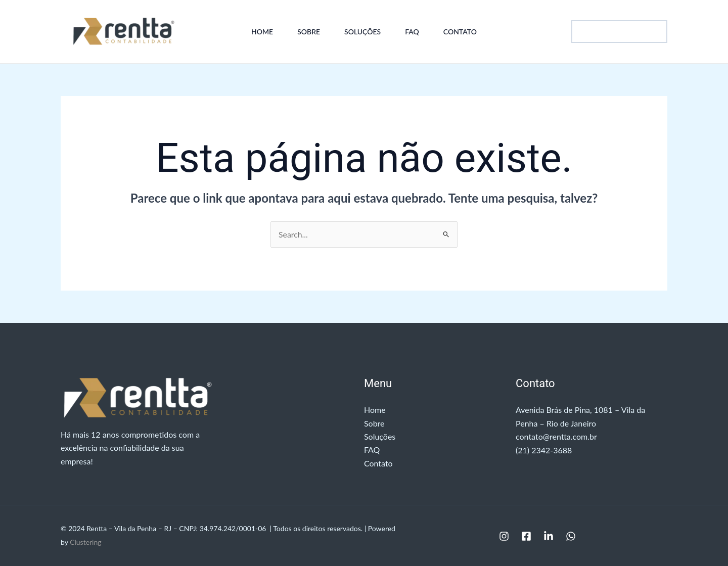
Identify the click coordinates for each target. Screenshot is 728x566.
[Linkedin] (549, 537)
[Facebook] (526, 537)
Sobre (309, 32)
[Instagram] (504, 537)
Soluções (362, 32)
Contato (460, 32)
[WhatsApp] (571, 537)
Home (262, 32)
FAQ (412, 32)
